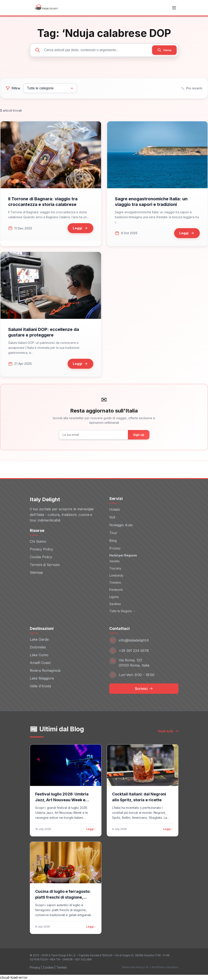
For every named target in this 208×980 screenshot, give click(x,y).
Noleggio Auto (121, 525)
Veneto (114, 561)
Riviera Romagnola (45, 670)
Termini (62, 967)
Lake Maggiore (42, 678)
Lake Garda (39, 639)
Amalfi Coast (40, 663)
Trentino (115, 582)
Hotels (115, 509)
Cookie (48, 967)
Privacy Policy (41, 549)
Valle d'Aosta (40, 686)
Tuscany (115, 568)
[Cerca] (164, 50)
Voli (112, 517)
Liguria (114, 597)
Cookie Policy (41, 557)
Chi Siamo (38, 541)
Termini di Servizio (45, 565)
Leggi (91, 829)
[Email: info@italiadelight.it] (144, 640)
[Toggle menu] (174, 8)
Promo (115, 548)
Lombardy (116, 575)
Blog (113, 541)
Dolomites (38, 647)
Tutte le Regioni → (122, 611)
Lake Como (39, 655)
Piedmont (116, 590)
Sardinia (115, 604)
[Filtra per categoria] (50, 88)
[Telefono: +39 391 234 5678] (144, 651)
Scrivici (144, 689)
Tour (113, 533)
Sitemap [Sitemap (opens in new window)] (36, 572)
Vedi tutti (168, 731)
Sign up (139, 435)
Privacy (35, 967)
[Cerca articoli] (104, 50)
